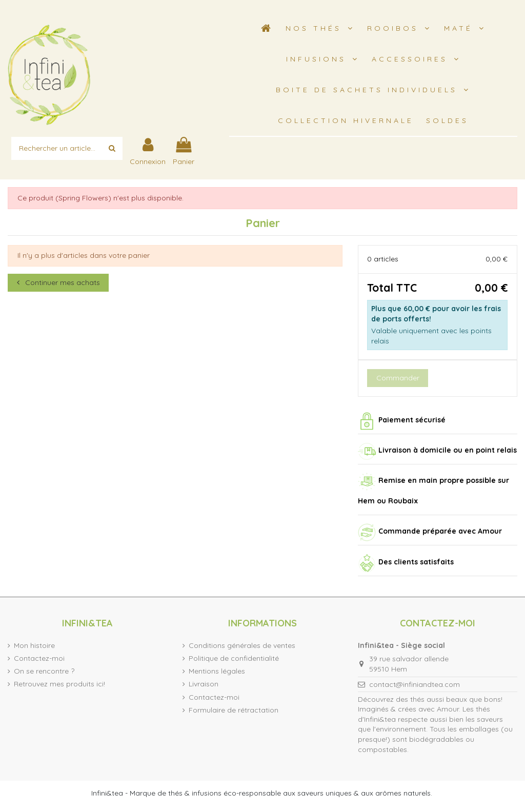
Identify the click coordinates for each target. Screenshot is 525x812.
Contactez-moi (39, 658)
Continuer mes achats (58, 282)
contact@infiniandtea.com (415, 684)
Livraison (204, 684)
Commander (398, 378)
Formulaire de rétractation (234, 710)
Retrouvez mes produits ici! (59, 684)
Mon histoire (34, 645)
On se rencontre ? (44, 671)
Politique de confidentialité (234, 658)
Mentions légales (217, 671)
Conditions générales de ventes (242, 645)
